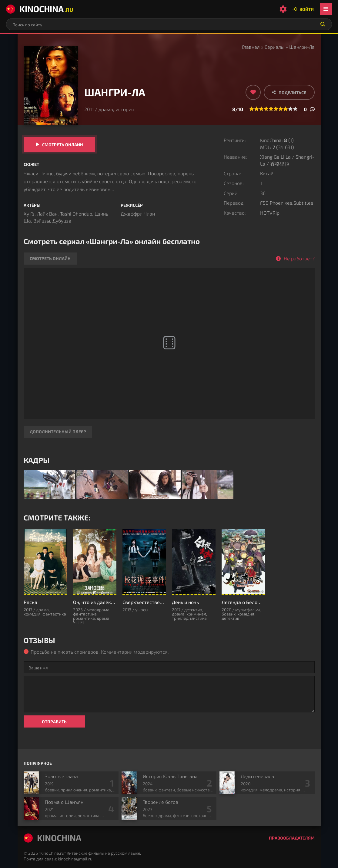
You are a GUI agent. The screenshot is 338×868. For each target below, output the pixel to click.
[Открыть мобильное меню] (326, 9)
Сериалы (274, 47)
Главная (251, 47)
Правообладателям (292, 838)
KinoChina (40, 9)
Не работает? (299, 258)
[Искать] (323, 24)
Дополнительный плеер (58, 432)
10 (295, 109)
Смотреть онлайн (63, 145)
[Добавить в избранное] (253, 92)
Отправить (54, 722)
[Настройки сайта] (283, 9)
